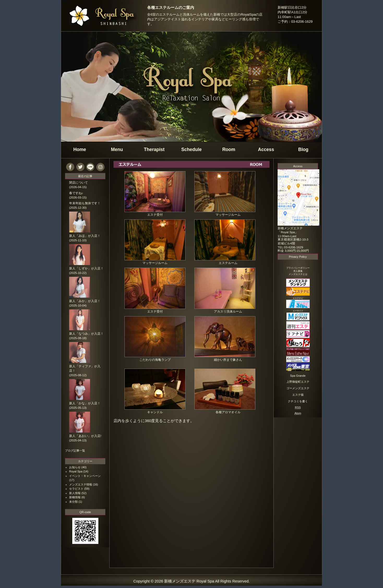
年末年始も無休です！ (85, 203)
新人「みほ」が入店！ (85, 236)
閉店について (79, 183)
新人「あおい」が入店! (85, 436)
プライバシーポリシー (298, 268)
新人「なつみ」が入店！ (86, 334)
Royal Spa (76, 471)
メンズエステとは (298, 274)
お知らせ (75, 467)
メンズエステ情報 (81, 484)
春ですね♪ (76, 193)
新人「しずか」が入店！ (86, 268)
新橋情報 (75, 497)
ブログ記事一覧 (75, 451)
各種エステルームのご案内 (171, 8)
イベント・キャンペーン (85, 476)
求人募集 (298, 271)
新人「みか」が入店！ (85, 301)
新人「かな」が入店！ (85, 403)
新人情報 (75, 493)
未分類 (73, 502)
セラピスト (76, 489)
